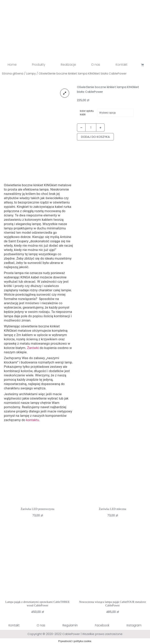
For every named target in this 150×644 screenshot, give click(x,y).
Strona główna (13, 73)
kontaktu (32, 420)
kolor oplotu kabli (87, 113)
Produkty (39, 65)
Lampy (31, 73)
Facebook (102, 625)
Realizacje (68, 65)
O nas (96, 65)
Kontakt (121, 65)
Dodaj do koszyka (95, 137)
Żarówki (33, 348)
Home (12, 65)
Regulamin (70, 625)
